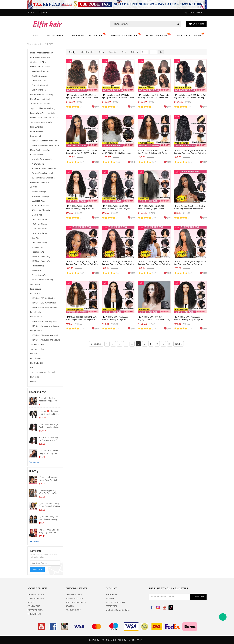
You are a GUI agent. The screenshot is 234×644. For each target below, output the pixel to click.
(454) (82, 218)
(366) (118, 218)
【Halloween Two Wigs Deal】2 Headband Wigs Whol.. (49, 427)
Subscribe (37, 569)
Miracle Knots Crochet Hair (87, 35)
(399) (154, 218)
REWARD (70, 606)
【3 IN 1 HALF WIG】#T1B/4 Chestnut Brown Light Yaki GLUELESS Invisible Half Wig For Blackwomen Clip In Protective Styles (82, 155)
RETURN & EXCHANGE (76, 602)
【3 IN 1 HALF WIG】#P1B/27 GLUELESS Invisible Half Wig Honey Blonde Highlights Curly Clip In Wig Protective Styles (117, 155)
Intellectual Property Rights (118, 610)
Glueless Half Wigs (156, 35)
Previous (96, 344)
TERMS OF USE (34, 614)
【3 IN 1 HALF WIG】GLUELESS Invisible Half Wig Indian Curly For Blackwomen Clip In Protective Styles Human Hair (117, 210)
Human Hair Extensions (188, 35)
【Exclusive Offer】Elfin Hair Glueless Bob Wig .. (49, 518)
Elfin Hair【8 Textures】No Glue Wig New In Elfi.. (49, 439)
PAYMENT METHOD (75, 598)
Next (179, 344)
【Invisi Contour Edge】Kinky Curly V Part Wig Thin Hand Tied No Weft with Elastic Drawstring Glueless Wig (82, 264)
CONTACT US (34, 606)
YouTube (164, 608)
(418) (190, 162)
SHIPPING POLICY (74, 594)
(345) (118, 107)
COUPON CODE (73, 610)
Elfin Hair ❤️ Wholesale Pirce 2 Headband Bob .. (49, 413)
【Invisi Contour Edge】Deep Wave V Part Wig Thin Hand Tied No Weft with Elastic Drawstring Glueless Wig (154, 264)
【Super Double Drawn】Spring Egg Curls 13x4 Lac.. (50, 505)
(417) (190, 218)
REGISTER (110, 598)
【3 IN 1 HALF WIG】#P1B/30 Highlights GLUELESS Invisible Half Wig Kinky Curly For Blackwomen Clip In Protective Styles (154, 321)
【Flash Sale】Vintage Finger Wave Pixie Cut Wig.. (48, 480)
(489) (190, 328)
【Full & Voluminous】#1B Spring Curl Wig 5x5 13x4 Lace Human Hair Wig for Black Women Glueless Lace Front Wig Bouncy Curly (190, 99)
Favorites (113, 52)
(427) (82, 162)
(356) (154, 107)
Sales (101, 52)
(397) (154, 273)
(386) (118, 162)
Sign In (187, 12)
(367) (82, 273)
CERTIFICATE (111, 606)
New (124, 52)
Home (35, 35)
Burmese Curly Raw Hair (124, 35)
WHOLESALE (111, 594)
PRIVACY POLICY (35, 610)
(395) (190, 107)
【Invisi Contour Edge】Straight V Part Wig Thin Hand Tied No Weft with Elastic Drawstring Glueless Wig (190, 264)
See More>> (34, 462)
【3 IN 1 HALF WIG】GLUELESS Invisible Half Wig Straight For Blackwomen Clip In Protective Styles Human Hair (117, 321)
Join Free (196, 12)
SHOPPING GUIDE (36, 594)
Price (135, 52)
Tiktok (171, 608)
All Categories (55, 35)
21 (170, 344)
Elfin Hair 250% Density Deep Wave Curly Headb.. (49, 452)
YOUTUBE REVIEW (36, 598)
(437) (190, 273)
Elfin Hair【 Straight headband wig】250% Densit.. (48, 401)
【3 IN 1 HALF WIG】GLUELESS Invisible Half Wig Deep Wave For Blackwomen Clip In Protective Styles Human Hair (81, 210)
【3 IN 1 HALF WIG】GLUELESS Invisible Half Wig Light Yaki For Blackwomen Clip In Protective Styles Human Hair (153, 210)
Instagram (158, 608)
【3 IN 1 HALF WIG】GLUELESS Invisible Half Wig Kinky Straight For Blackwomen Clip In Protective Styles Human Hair (190, 321)
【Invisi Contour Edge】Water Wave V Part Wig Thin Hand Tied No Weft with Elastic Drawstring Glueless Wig (118, 264)
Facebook (152, 608)
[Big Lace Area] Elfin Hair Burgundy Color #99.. (49, 531)
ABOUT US (32, 602)
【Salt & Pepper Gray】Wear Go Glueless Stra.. (49, 492)
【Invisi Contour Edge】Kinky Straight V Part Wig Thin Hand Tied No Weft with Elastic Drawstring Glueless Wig (190, 209)
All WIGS (50, 44)
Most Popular (87, 52)
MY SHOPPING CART (115, 602)
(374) (82, 107)
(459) (118, 273)
